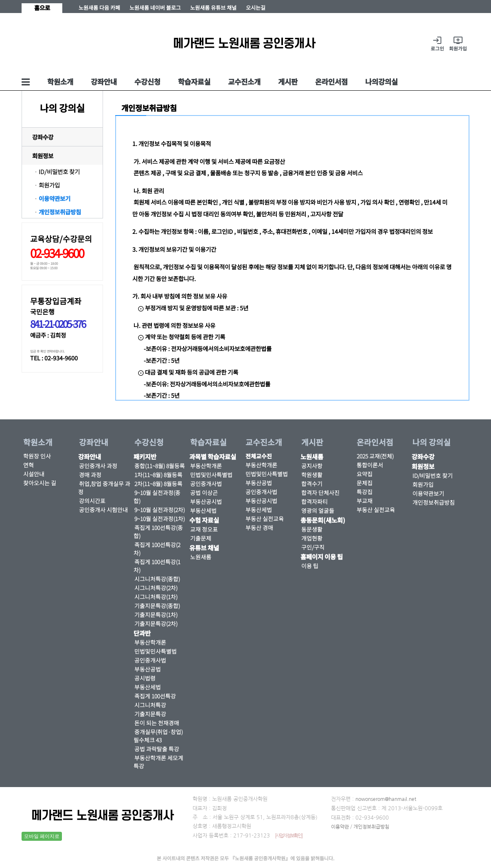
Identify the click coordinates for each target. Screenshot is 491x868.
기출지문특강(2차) (156, 624)
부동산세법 (148, 687)
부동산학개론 (150, 642)
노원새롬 (201, 557)
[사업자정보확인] (288, 836)
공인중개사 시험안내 (103, 510)
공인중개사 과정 (98, 466)
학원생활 (312, 475)
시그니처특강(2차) (156, 588)
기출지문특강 (150, 714)
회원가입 (49, 185)
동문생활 (312, 529)
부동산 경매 (259, 528)
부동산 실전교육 (265, 519)
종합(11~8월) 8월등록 (160, 466)
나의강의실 (381, 82)
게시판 (288, 82)
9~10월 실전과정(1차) (160, 519)
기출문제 (201, 538)
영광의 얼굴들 (318, 510)
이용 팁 (310, 566)
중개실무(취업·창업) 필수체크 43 (158, 736)
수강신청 (147, 82)
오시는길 (256, 8)
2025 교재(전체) (375, 456)
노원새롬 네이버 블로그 (155, 8)
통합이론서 (370, 465)
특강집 (365, 492)
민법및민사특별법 (156, 651)
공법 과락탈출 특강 (157, 749)
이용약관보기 (55, 198)
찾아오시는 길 (40, 483)
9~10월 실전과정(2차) (160, 510)
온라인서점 (331, 82)
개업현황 (312, 538)
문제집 (365, 483)
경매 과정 (90, 475)
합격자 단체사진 (320, 493)
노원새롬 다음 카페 (99, 8)
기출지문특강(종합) (157, 606)
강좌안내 (104, 82)
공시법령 (145, 678)
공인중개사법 (150, 660)
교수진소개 (244, 82)
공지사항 (312, 466)
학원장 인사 (37, 456)
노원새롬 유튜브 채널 (213, 8)
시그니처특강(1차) (156, 597)
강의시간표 (92, 501)
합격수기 (312, 484)
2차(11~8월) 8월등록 (158, 484)
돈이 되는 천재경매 (157, 723)
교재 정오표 (204, 529)
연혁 (28, 465)
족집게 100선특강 (155, 696)
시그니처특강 (150, 705)
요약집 (365, 474)
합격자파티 (315, 502)
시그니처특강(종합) (157, 579)
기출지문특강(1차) (156, 615)
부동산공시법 (206, 502)
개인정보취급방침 (60, 212)
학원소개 (60, 82)
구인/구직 (313, 547)
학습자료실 (194, 82)
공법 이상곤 (204, 493)
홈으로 (42, 8)
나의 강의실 (432, 442)
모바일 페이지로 (42, 836)
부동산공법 (148, 669)
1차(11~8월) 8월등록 (158, 475)
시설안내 (34, 474)
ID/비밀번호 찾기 (59, 171)
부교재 (365, 501)
